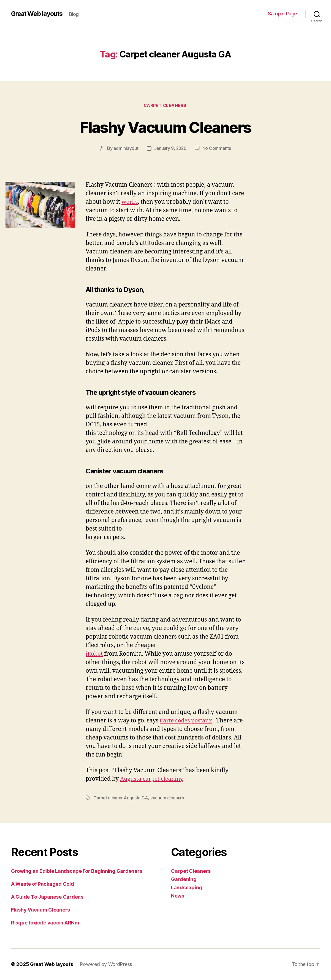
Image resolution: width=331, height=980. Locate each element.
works (130, 202)
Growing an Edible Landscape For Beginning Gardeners (77, 871)
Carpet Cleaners (165, 106)
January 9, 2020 (170, 149)
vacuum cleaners (169, 798)
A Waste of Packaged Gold (43, 884)
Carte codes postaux (187, 721)
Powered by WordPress (107, 964)
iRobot (95, 654)
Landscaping (187, 888)
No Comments (217, 149)
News (178, 896)
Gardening (184, 880)
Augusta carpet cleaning (153, 779)
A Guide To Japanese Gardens (47, 897)
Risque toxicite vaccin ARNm (45, 923)
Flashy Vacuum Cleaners (165, 127)
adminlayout (125, 149)
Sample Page (283, 14)
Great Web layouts (39, 14)
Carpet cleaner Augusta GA (121, 798)
